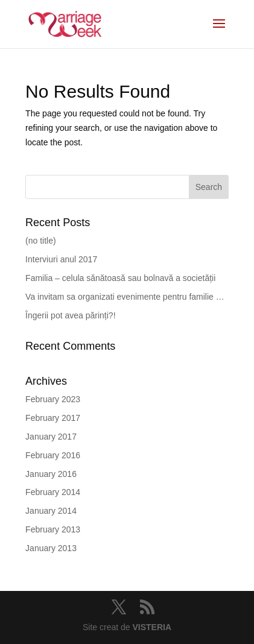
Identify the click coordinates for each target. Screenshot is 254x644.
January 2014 (51, 511)
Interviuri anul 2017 (61, 259)
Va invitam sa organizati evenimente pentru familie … (125, 297)
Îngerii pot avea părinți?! (70, 315)
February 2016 (53, 455)
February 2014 (53, 492)
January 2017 (51, 437)
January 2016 (51, 474)
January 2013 (51, 548)
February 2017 (53, 418)
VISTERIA (152, 627)
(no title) (41, 241)
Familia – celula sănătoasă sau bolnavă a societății (120, 278)
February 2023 (53, 399)
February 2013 (53, 529)
